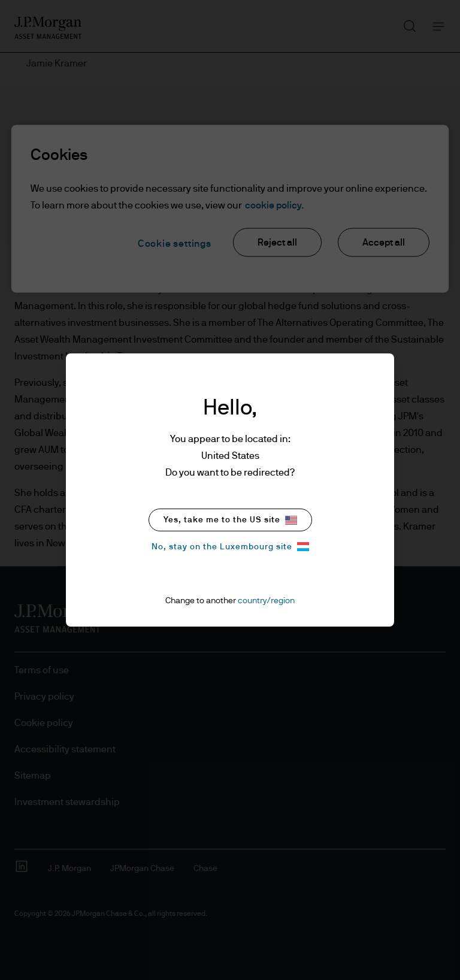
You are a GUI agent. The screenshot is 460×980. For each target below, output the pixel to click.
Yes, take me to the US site (230, 520)
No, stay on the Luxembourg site (230, 547)
